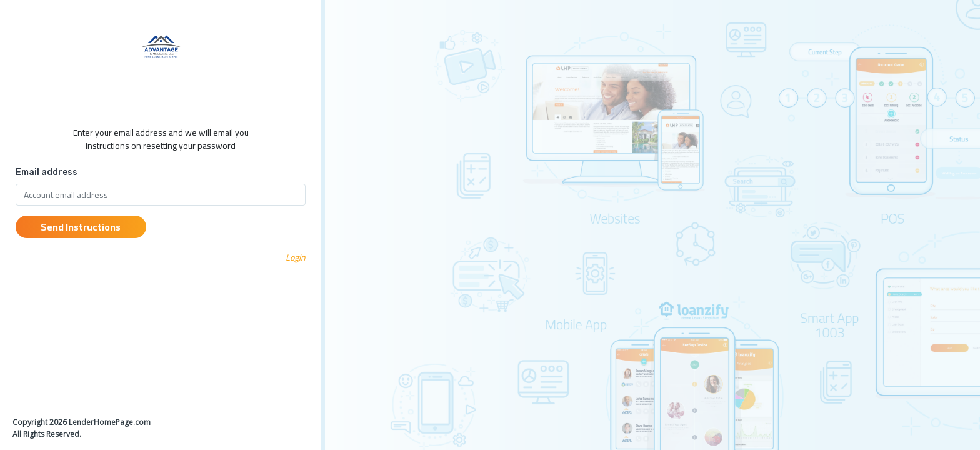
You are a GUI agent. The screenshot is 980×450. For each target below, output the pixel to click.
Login (296, 257)
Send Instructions (81, 227)
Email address (47, 172)
